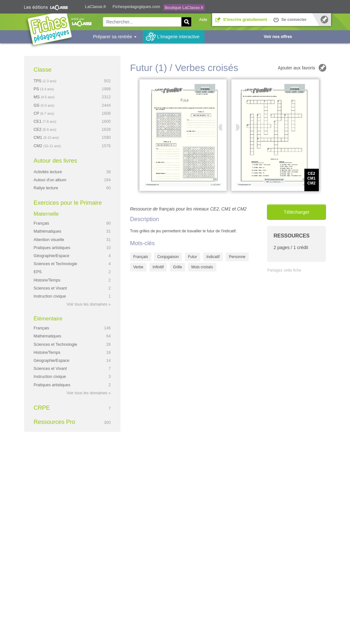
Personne (237, 257)
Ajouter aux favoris (297, 68)
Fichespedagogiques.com (136, 7)
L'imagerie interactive (178, 37)
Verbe (138, 267)
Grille (177, 267)
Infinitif (158, 267)
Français (141, 257)
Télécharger (297, 212)
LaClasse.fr (96, 7)
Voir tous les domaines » (89, 304)
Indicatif (213, 257)
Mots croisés (202, 267)
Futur (193, 257)
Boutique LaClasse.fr (184, 8)
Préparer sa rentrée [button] (115, 37)
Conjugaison (168, 257)
